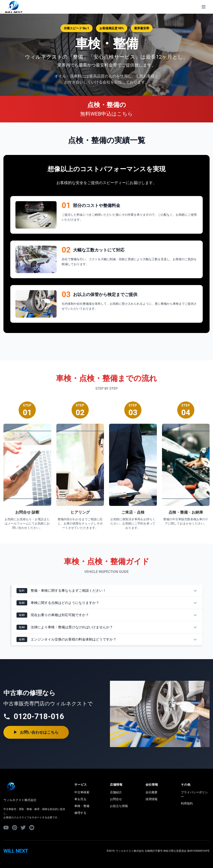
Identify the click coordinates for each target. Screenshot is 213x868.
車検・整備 (82, 806)
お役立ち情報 (119, 806)
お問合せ (116, 799)
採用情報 (151, 799)
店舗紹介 (116, 792)
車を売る (80, 799)
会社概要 (151, 792)
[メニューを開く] (204, 7)
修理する (80, 813)
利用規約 (187, 803)
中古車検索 (82, 792)
